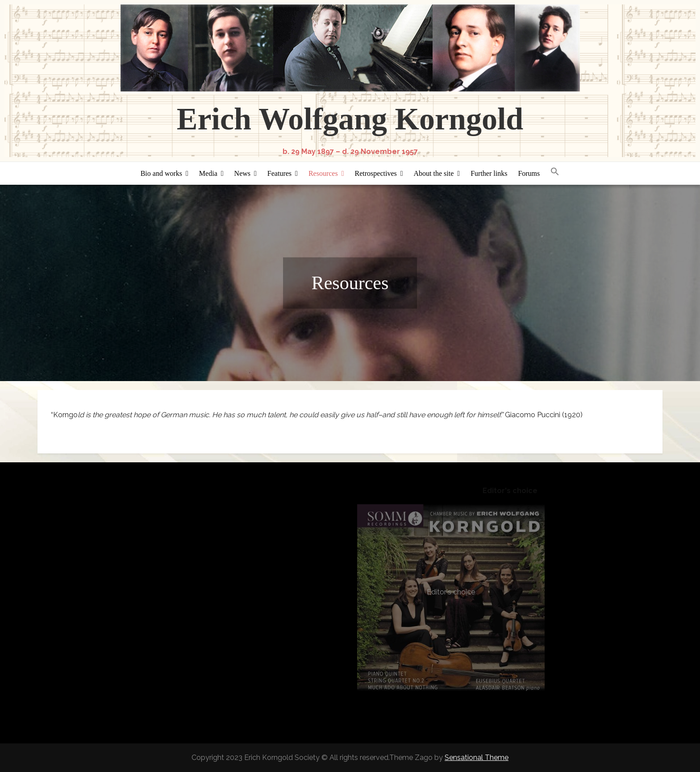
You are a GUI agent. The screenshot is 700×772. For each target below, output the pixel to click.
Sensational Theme (477, 757)
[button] (555, 172)
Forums (529, 173)
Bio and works (161, 173)
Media (208, 173)
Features (279, 173)
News (242, 173)
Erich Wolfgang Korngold (350, 119)
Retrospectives (376, 173)
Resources (323, 173)
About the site (434, 173)
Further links (489, 173)
